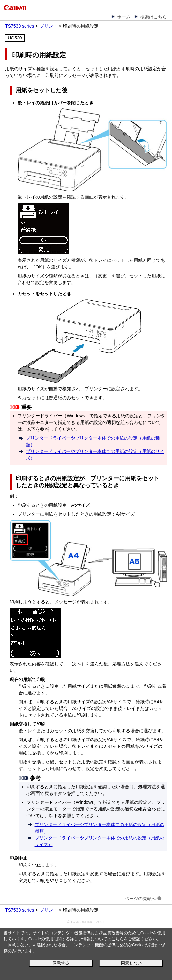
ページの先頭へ (143, 899)
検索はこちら (153, 17)
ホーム (124, 17)
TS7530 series (19, 26)
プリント (49, 26)
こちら (118, 939)
